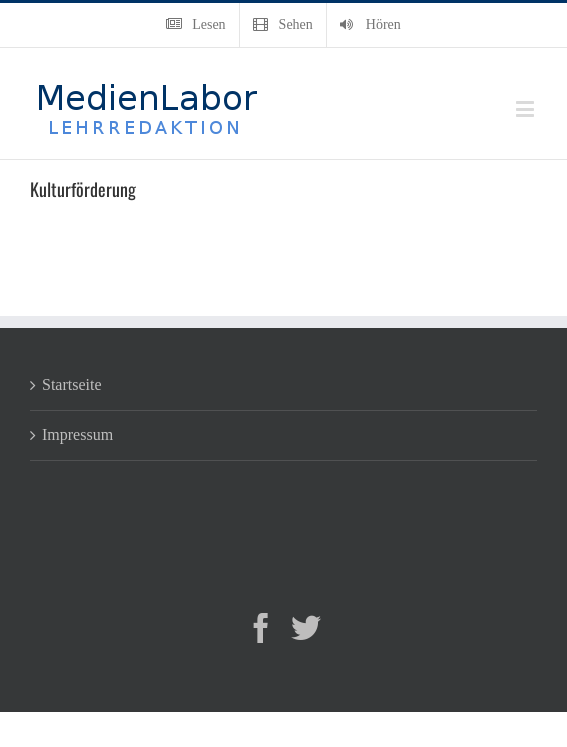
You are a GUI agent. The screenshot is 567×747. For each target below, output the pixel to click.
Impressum (77, 434)
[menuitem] (195, 25)
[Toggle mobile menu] (526, 108)
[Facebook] (261, 628)
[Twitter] (306, 628)
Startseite (72, 384)
